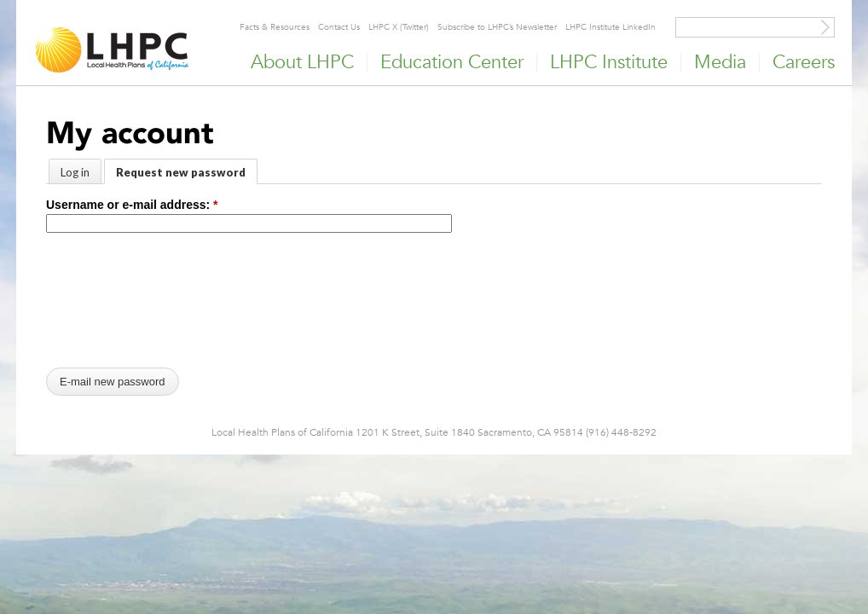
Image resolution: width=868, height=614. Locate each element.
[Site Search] (825, 27)
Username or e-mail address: (132, 205)
